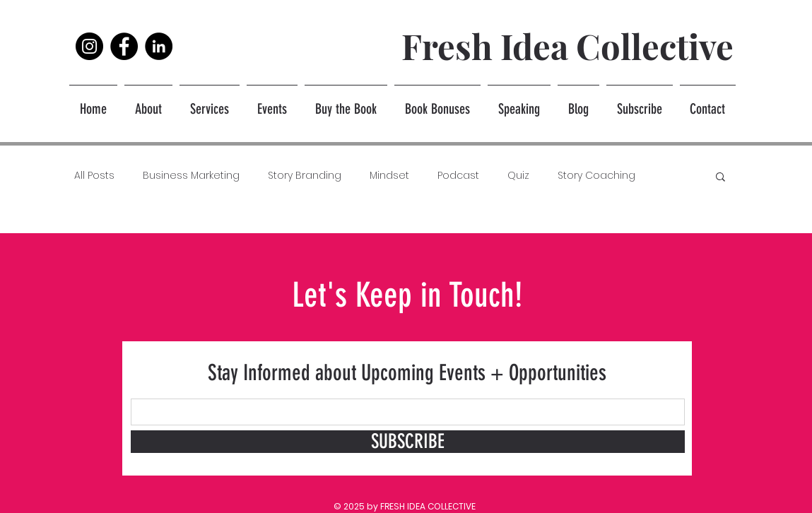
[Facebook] (124, 46)
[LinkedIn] (159, 46)
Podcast (458, 176)
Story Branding (305, 176)
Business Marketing (191, 176)
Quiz (518, 176)
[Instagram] (89, 46)
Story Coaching (596, 176)
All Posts (94, 176)
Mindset (389, 176)
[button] (720, 178)
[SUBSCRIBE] (408, 442)
